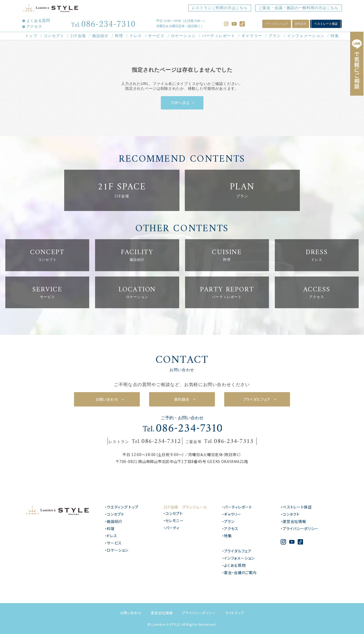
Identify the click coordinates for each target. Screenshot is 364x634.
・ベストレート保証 (296, 507)
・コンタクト (290, 514)
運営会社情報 (162, 613)
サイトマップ (234, 613)
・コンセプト (115, 514)
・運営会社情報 (293, 521)
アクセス (34, 27)
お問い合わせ (131, 613)
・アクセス (230, 529)
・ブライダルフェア (237, 551)
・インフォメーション (238, 558)
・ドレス (111, 536)
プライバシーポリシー (199, 613)
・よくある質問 (234, 565)
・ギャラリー (232, 514)
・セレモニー (174, 521)
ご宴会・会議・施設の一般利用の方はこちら (298, 8)
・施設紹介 (114, 521)
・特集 (227, 536)
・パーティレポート (237, 507)
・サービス (113, 543)
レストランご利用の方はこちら (220, 8)
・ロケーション (117, 550)
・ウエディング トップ (122, 507)
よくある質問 (38, 21)
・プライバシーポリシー (300, 529)
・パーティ (172, 528)
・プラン (228, 521)
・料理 (110, 529)
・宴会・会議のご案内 (239, 572)
